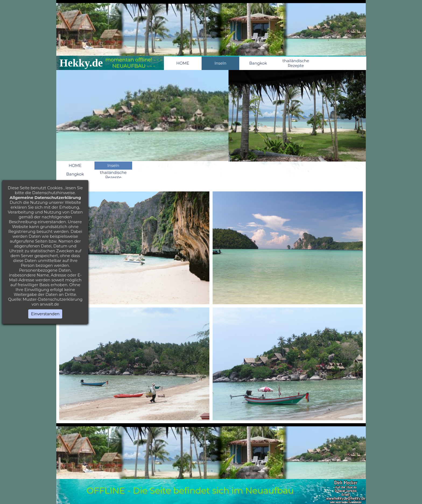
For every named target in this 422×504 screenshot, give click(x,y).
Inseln (220, 63)
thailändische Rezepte (296, 63)
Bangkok (258, 63)
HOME (183, 63)
